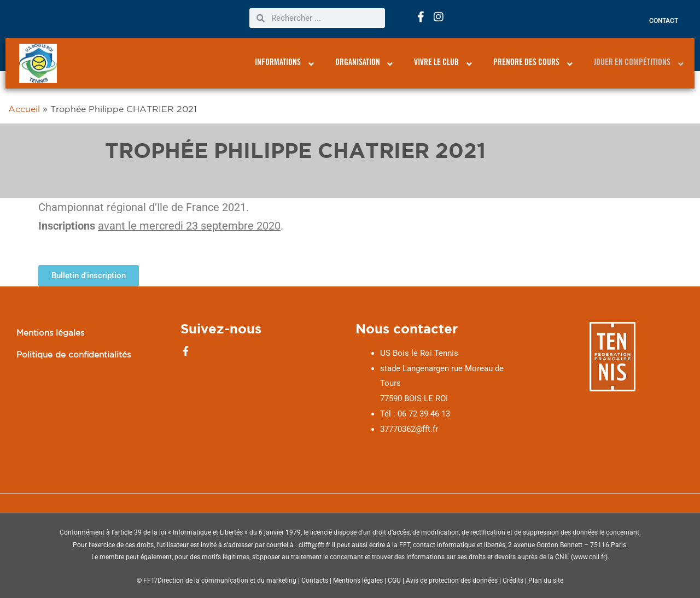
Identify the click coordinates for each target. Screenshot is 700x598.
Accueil (24, 109)
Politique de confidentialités (74, 354)
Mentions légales (50, 333)
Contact (664, 21)
